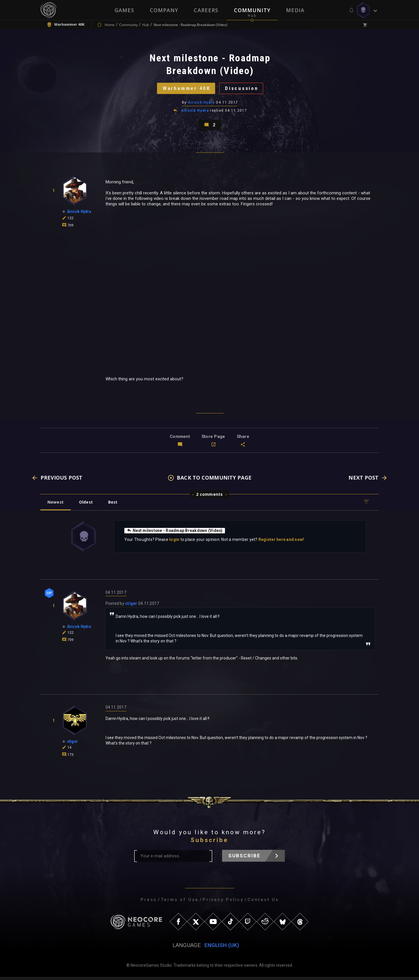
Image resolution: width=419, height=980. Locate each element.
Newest (56, 505)
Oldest (87, 505)
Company (164, 10)
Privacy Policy (223, 903)
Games (124, 10)
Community (252, 10)
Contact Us (263, 903)
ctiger (131, 607)
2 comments (209, 497)
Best (115, 505)
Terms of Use (180, 903)
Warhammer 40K (185, 89)
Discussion (243, 89)
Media (295, 10)
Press (149, 903)
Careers (206, 10)
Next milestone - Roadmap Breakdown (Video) (176, 533)
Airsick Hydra (201, 104)
